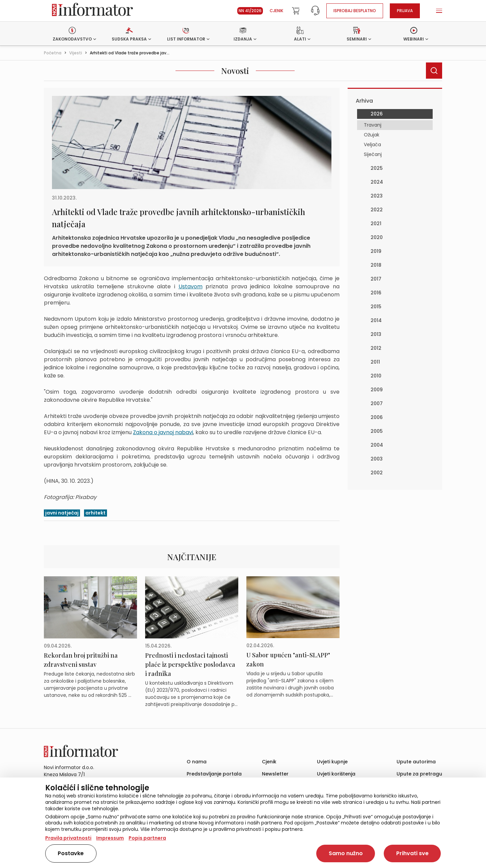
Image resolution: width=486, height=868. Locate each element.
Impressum (110, 838)
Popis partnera (147, 838)
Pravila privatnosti (68, 838)
